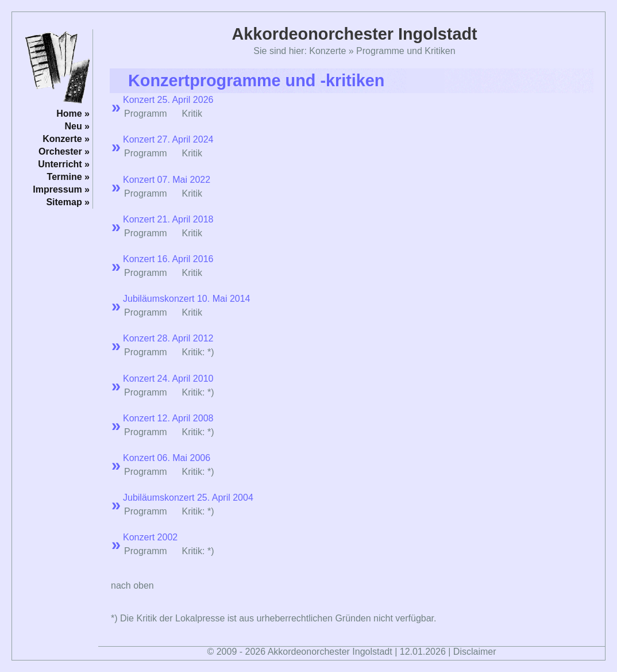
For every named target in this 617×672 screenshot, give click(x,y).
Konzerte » (66, 139)
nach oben (132, 585)
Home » (73, 114)
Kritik (192, 233)
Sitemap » (68, 202)
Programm (146, 114)
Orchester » (64, 151)
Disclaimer (475, 652)
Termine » (68, 177)
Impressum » (61, 189)
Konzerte (327, 51)
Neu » (77, 126)
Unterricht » (64, 164)
